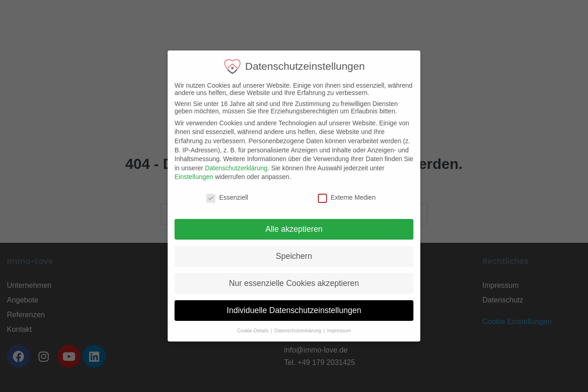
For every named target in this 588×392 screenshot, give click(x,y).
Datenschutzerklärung (230, 168)
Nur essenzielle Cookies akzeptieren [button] (288, 283)
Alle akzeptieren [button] (288, 229)
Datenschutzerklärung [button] (292, 330)
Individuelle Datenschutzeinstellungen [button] (288, 310)
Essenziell (221, 197)
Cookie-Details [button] (247, 330)
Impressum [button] (333, 330)
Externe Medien (340, 197)
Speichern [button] (288, 256)
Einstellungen (188, 177)
